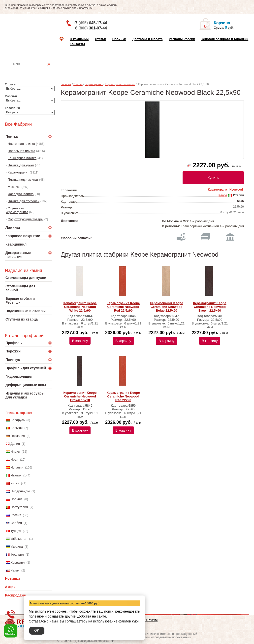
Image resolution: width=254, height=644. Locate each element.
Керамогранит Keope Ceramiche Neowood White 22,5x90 (80, 307)
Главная (66, 84)
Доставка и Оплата (147, 39)
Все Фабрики (18, 124)
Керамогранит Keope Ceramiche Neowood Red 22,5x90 (123, 307)
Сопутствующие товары (26, 219)
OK (37, 630)
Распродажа (16, 595)
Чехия (15, 570)
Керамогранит (18, 172)
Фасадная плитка (21, 194)
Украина (17, 547)
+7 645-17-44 (90, 23)
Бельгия (16, 428)
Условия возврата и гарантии (225, 39)
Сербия (16, 523)
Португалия (19, 507)
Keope (223, 195)
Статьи (100, 39)
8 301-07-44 (91, 28)
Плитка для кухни (21, 165)
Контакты (77, 44)
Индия (15, 452)
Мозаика (14, 187)
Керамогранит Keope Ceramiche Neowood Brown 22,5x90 (210, 307)
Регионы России (182, 39)
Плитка (78, 84)
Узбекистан (19, 539)
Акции (10, 587)
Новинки (119, 39)
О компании (79, 39)
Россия (16, 515)
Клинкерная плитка (22, 158)
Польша (16, 499)
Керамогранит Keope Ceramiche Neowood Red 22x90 (123, 396)
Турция (16, 531)
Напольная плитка (21, 151)
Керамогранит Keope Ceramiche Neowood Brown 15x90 (80, 396)
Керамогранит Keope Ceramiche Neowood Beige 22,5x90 (166, 307)
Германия (18, 436)
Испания (17, 467)
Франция (17, 555)
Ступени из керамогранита (17, 210)
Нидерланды (20, 491)
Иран (14, 459)
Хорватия (17, 562)
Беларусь (17, 420)
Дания (15, 444)
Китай (15, 483)
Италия (16, 475)
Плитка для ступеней (24, 201)
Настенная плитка (34, 71)
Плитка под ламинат (23, 180)
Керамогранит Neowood (120, 84)
